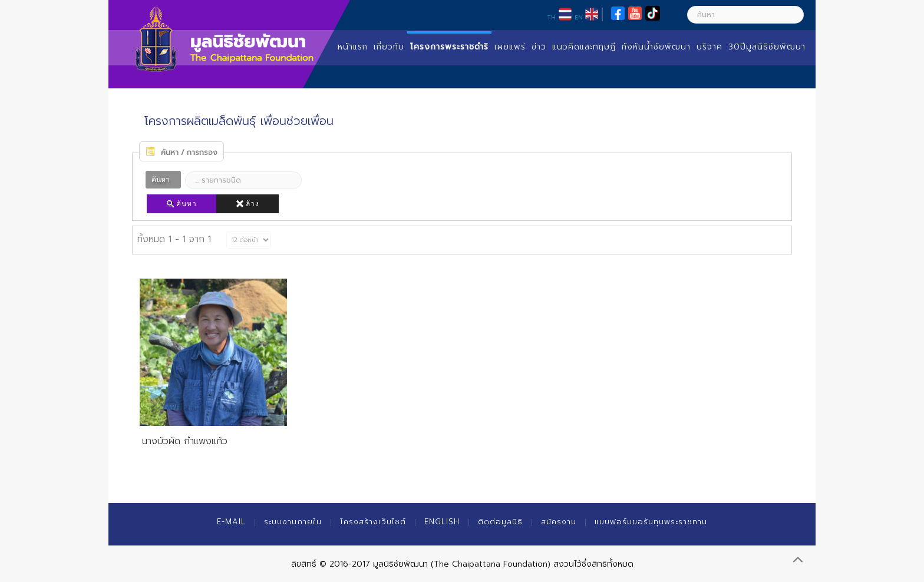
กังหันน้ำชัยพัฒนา (656, 47)
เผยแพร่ (510, 47)
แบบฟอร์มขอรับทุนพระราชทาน (651, 522)
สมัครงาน (559, 522)
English (442, 522)
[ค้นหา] (745, 15)
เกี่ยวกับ (389, 47)
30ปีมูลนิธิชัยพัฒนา (767, 47)
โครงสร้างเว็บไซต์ (373, 522)
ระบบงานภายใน (293, 522)
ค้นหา (181, 204)
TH (551, 17)
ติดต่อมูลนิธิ (500, 522)
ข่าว (539, 47)
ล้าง (247, 204)
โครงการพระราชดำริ (449, 47)
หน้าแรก (353, 47)
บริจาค (709, 47)
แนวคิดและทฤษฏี (584, 47)
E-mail (231, 522)
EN (579, 17)
